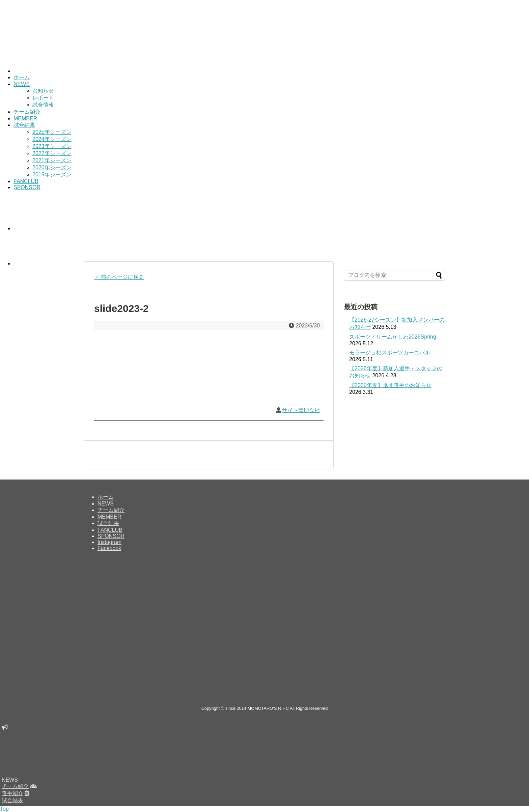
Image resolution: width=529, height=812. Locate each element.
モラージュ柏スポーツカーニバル (390, 353)
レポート (43, 98)
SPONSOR (27, 187)
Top (4, 809)
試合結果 (24, 125)
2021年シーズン (52, 160)
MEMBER (25, 119)
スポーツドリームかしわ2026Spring (393, 337)
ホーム (22, 77)
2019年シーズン (52, 175)
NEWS (22, 84)
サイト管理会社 (301, 410)
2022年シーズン (52, 153)
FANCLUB (26, 181)
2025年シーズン (52, 132)
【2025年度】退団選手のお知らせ (390, 385)
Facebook (109, 548)
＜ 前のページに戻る (119, 277)
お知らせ (43, 91)
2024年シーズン (52, 139)
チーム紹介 (27, 112)
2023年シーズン (52, 146)
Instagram (109, 542)
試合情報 (43, 105)
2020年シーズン (52, 167)
